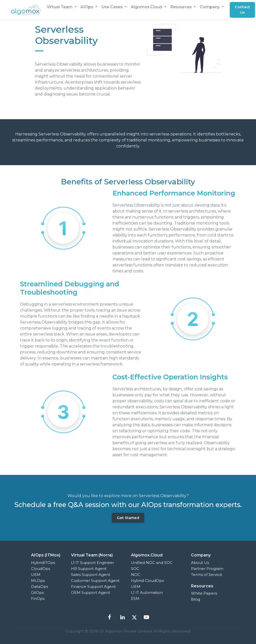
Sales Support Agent (91, 575)
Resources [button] (181, 7)
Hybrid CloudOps (147, 581)
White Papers (204, 593)
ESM (135, 598)
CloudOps (40, 569)
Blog (195, 599)
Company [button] (210, 7)
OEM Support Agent (90, 592)
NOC (136, 575)
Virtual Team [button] (60, 7)
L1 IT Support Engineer (92, 563)
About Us (200, 563)
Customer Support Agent (95, 581)
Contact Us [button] (243, 10)
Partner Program (207, 569)
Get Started (128, 518)
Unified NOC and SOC (152, 563)
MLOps (38, 581)
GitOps (37, 592)
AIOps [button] (87, 7)
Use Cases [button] (112, 7)
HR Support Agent (89, 569)
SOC (135, 569)
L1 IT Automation (147, 592)
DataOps (39, 587)
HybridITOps (43, 563)
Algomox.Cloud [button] (147, 7)
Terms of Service (207, 575)
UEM (36, 575)
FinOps (38, 598)
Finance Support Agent (93, 587)
